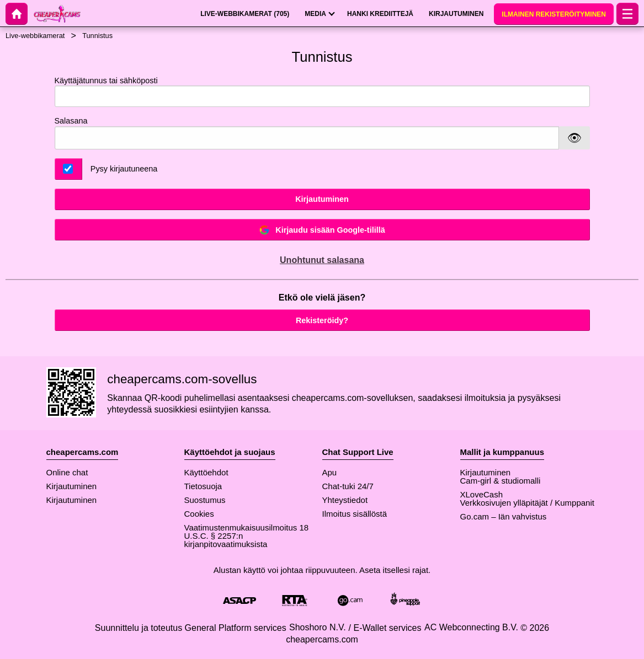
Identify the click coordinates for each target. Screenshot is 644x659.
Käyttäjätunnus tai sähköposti (322, 92)
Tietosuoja (203, 486)
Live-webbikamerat (35, 36)
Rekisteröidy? (322, 320)
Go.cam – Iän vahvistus (504, 516)
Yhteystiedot (345, 500)
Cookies (199, 514)
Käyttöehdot (206, 472)
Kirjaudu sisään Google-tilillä (322, 230)
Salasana (71, 121)
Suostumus (205, 500)
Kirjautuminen (322, 199)
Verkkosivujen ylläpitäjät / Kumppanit (527, 503)
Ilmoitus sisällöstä (355, 514)
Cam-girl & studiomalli (501, 481)
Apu (330, 472)
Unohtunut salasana (322, 260)
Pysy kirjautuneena (124, 169)
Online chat (67, 472)
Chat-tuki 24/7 (348, 486)
